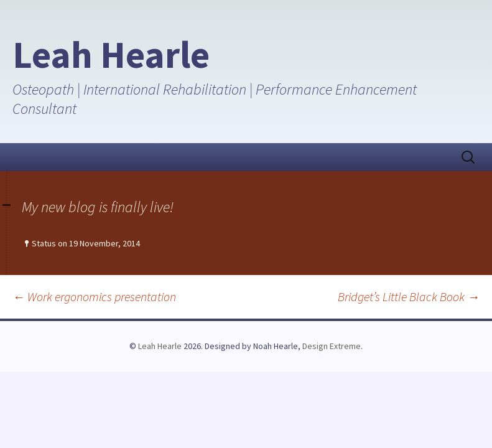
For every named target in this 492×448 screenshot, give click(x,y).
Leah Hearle (160, 346)
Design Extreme (332, 346)
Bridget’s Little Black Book (409, 296)
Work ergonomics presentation (94, 296)
